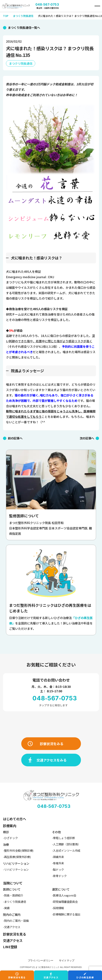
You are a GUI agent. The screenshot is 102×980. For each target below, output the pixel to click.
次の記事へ (87, 438)
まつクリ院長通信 (21, 63)
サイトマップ (67, 960)
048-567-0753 (47, 4)
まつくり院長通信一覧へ (24, 28)
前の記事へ (15, 438)
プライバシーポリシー (41, 960)
